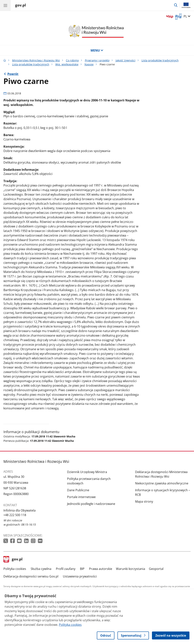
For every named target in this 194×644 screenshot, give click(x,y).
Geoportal (156, 569)
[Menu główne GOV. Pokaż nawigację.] (5, 5)
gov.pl (13, 559)
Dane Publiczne (78, 490)
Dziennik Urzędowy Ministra (87, 472)
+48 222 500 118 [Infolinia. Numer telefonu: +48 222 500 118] (15, 515)
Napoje (89, 64)
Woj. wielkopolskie (67, 64)
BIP (82, 569)
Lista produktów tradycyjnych (160, 60)
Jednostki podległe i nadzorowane (91, 504)
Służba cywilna (41, 569)
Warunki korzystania (131, 569)
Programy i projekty (97, 60)
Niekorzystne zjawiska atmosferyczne (162, 483)
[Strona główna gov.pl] (21, 6)
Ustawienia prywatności (80, 576)
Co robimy (72, 60)
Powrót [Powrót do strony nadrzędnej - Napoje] (13, 74)
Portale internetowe (81, 497)
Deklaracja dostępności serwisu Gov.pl (31, 576)
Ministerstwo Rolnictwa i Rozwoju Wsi (36, 60)
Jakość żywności (126, 60)
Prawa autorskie (101, 569)
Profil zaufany (66, 569)
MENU (97, 50)
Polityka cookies (15, 569)
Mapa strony (144, 501)
